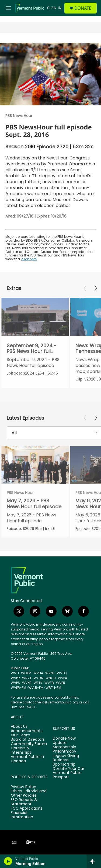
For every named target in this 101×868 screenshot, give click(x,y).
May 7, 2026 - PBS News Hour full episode (34, 503)
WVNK (50, 673)
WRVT (27, 678)
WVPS (15, 683)
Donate (83, 8)
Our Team (20, 735)
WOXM (26, 673)
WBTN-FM (53, 688)
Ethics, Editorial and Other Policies (29, 793)
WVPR (15, 678)
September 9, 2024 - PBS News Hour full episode (32, 351)
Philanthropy (65, 752)
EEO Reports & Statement (24, 802)
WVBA (38, 673)
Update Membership (65, 745)
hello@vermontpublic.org (57, 702)
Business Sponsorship (64, 762)
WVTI (15, 673)
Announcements (27, 731)
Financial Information (22, 815)
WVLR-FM (36, 688)
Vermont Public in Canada (27, 759)
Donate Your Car (69, 769)
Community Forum (29, 744)
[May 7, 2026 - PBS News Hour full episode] (35, 465)
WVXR (27, 683)
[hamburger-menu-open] (8, 8)
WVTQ (62, 673)
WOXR (39, 678)
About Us (19, 727)
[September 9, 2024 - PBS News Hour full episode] (35, 317)
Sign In (54, 8)
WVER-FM (18, 688)
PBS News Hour (19, 116)
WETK (38, 683)
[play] (8, 861)
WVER (61, 683)
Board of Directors (28, 740)
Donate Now (64, 739)
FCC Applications (27, 809)
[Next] (96, 288)
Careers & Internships (21, 750)
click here (29, 259)
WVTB (49, 683)
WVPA (62, 678)
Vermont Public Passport (67, 775)
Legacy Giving (66, 756)
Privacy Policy (23, 787)
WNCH (51, 678)
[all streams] (94, 861)
